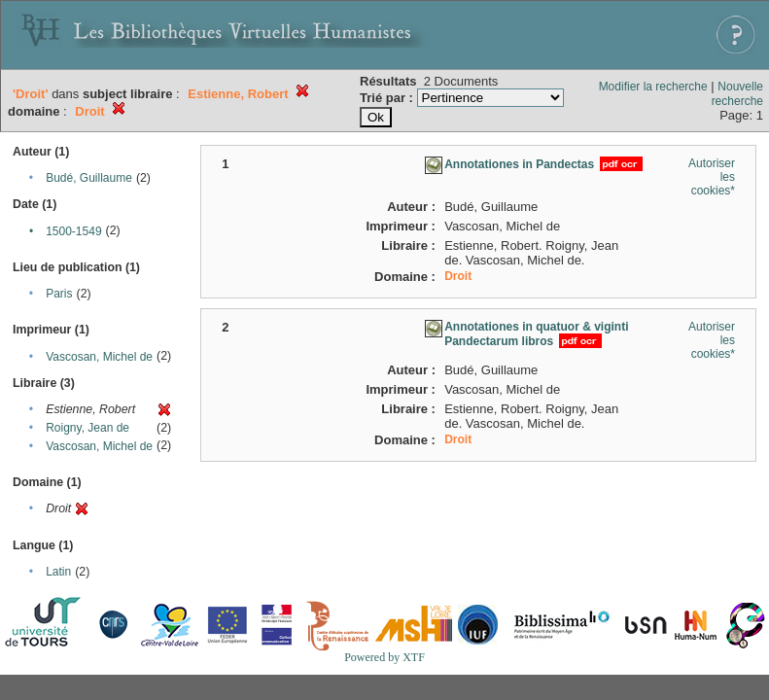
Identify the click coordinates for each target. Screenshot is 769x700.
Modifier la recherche (653, 87)
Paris (59, 294)
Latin (58, 572)
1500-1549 (73, 231)
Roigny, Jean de (87, 428)
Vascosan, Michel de (99, 357)
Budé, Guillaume (89, 178)
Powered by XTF (384, 657)
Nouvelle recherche (737, 94)
